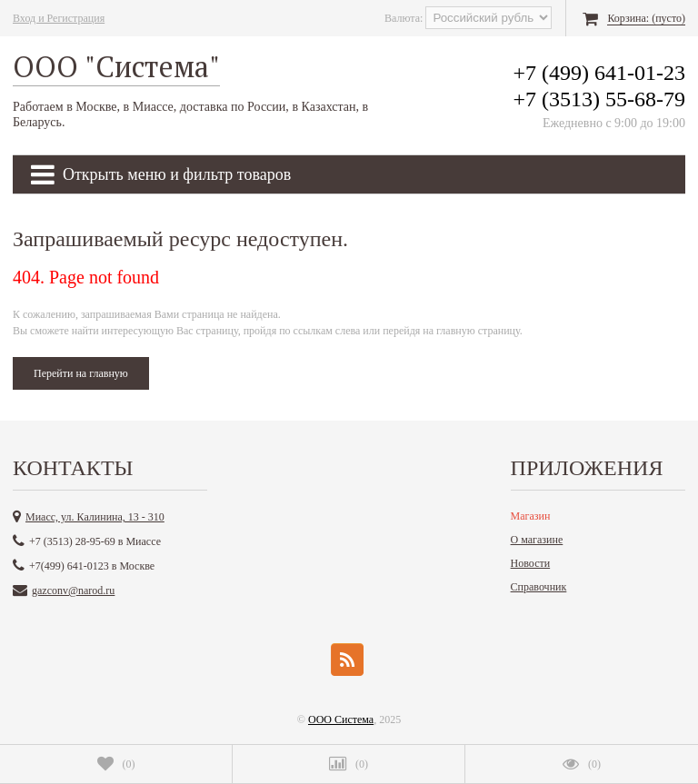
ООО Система (341, 719)
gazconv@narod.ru (73, 590)
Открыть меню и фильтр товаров (161, 174)
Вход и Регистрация (59, 18)
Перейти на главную (81, 373)
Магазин (531, 516)
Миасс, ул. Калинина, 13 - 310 (95, 517)
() (116, 764)
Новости (531, 563)
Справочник (539, 587)
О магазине (537, 540)
